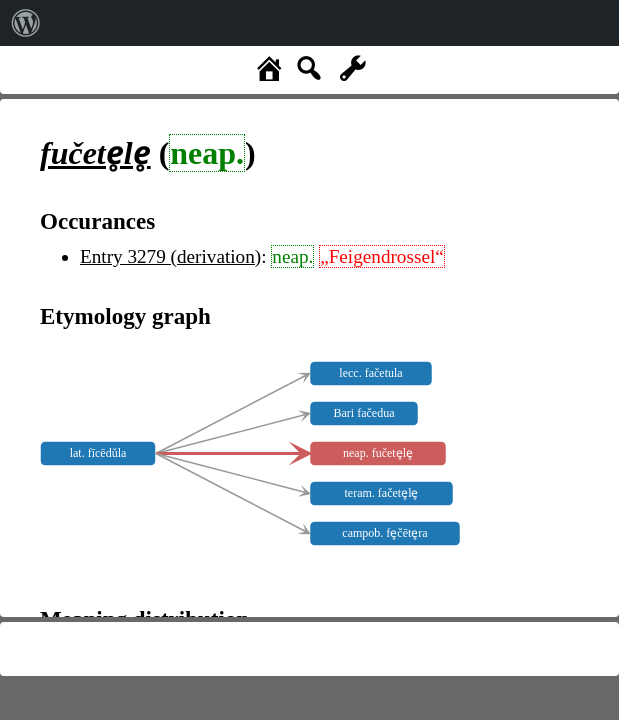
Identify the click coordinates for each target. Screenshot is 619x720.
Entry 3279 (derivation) (170, 256)
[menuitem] (26, 23)
